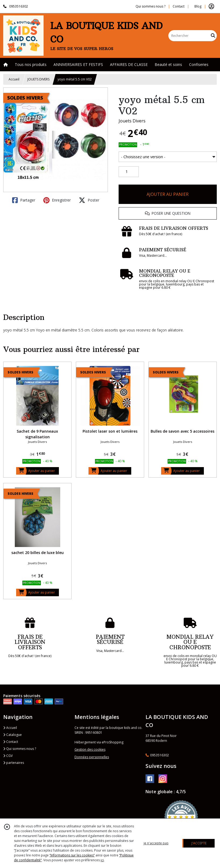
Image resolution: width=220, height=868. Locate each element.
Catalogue (13, 735)
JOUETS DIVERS (38, 79)
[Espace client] (211, 6)
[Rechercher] (213, 36)
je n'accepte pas (156, 843)
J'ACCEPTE (199, 843)
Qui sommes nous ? (20, 749)
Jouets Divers (132, 121)
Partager (24, 200)
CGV (8, 756)
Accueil (14, 79)
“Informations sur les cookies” (72, 855)
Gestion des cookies (90, 749)
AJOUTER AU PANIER (168, 194)
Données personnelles (92, 757)
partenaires (14, 763)
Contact (179, 6)
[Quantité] (129, 172)
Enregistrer (57, 200)
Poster (89, 200)
